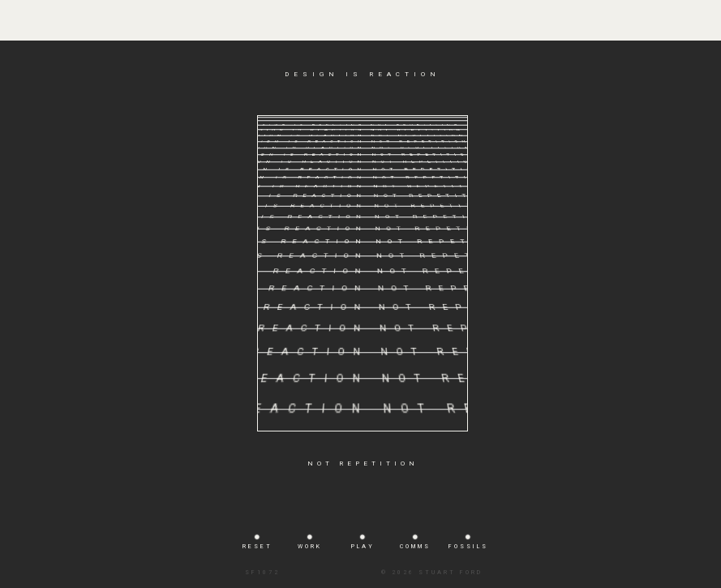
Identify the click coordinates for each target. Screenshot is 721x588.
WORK (310, 547)
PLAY (363, 547)
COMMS (415, 547)
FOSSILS (468, 547)
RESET (257, 547)
